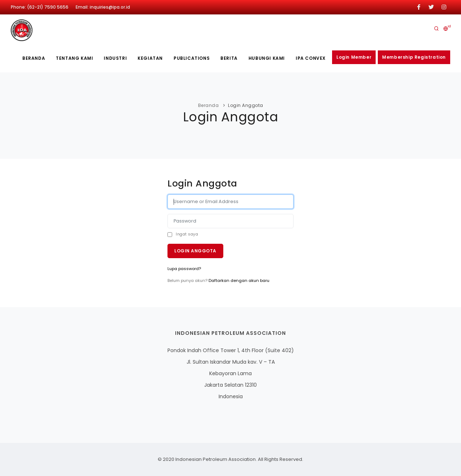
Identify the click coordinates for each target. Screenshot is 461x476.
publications (192, 58)
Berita (229, 58)
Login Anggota (195, 251)
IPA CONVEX (311, 58)
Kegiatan (150, 58)
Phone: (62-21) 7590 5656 (40, 7)
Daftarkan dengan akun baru (239, 280)
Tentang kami (74, 58)
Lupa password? (184, 269)
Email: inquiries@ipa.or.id (103, 7)
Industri (115, 58)
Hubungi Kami (267, 58)
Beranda (34, 58)
